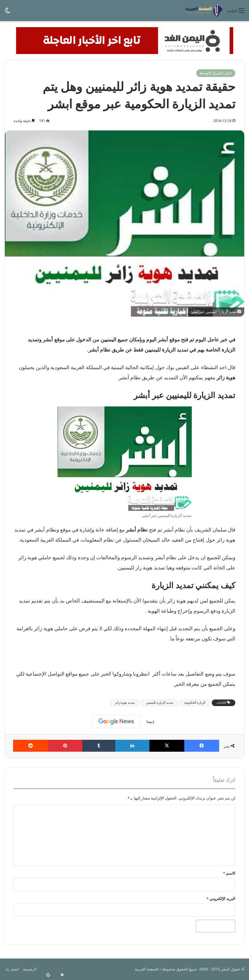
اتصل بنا (13, 969)
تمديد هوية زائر (125, 703)
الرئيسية (30, 969)
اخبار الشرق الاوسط (216, 73)
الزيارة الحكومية (195, 703)
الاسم (229, 873)
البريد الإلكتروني (221, 899)
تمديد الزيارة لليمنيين (159, 703)
